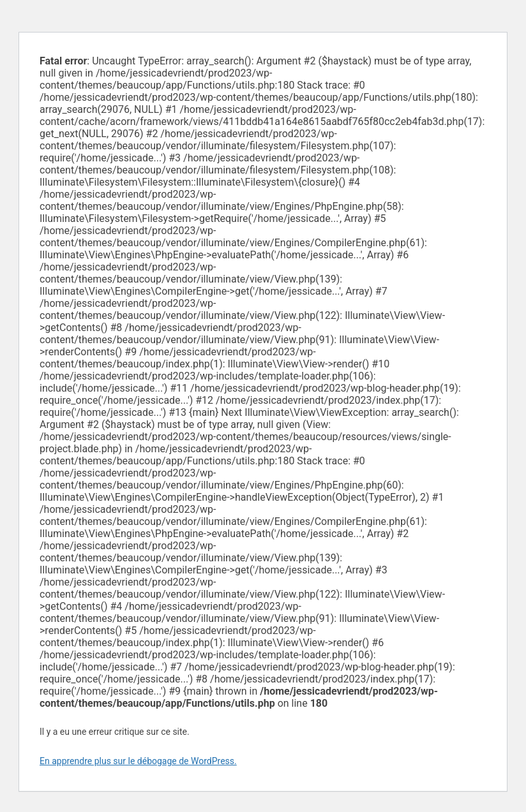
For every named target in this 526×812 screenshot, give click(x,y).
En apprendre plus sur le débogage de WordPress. (138, 761)
